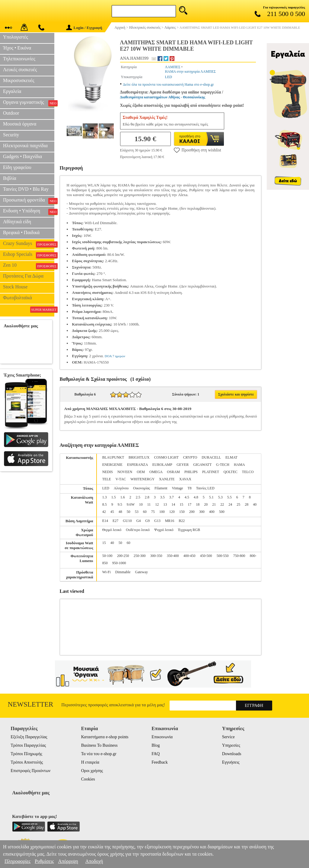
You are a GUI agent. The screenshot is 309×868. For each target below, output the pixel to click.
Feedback (160, 762)
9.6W (131, 504)
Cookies (88, 779)
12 (157, 504)
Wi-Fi (107, 572)
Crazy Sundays (29, 244)
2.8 (147, 497)
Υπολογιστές (16, 37)
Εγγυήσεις (231, 762)
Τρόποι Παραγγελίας (28, 745)
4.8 (196, 497)
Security (11, 135)
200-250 (123, 556)
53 (137, 512)
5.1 (211, 497)
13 (165, 504)
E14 (105, 521)
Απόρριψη (68, 861)
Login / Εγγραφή (84, 28)
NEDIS (108, 472)
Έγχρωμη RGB (189, 530)
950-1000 (119, 563)
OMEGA (156, 472)
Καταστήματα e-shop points (105, 737)
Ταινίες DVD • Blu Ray (26, 189)
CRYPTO (190, 457)
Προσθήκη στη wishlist (198, 150)
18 (198, 504)
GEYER (183, 465)
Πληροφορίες (18, 861)
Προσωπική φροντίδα (29, 201)
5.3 (220, 497)
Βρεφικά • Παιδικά (21, 232)
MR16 (170, 521)
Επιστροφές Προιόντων (30, 771)
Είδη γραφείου (17, 167)
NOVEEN (125, 472)
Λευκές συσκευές (20, 70)
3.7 (172, 497)
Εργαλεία (12, 91)
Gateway (141, 572)
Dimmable (123, 572)
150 (182, 512)
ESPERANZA (137, 465)
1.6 (123, 497)
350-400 (173, 556)
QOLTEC (231, 472)
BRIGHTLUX (139, 457)
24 (230, 504)
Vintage (177, 488)
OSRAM (173, 472)
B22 (182, 521)
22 (222, 504)
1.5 (114, 497)
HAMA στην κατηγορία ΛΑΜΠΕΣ (191, 72)
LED (169, 77)
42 (104, 512)
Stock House (15, 287)
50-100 (107, 556)
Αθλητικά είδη (17, 222)
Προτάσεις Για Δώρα (23, 276)
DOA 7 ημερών (115, 356)
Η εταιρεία (90, 762)
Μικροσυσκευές (19, 80)
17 (190, 504)
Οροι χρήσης (92, 771)
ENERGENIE (112, 465)
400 (212, 512)
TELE (107, 479)
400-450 (190, 556)
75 (153, 512)
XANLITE (167, 479)
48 (120, 512)
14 (173, 504)
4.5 (187, 497)
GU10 (127, 521)
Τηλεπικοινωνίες (19, 59)
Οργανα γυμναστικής (29, 103)
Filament (161, 488)
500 (222, 512)
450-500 (206, 556)
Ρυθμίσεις (44, 861)
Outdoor (11, 113)
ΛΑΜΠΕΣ (173, 67)
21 (214, 504)
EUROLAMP (162, 465)
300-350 (156, 556)
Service (228, 737)
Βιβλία (10, 178)
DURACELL (211, 457)
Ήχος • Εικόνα (17, 48)
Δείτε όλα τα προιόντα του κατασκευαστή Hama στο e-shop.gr (168, 84)
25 (238, 504)
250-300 (140, 556)
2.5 (138, 497)
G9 (147, 521)
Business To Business (99, 745)
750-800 (239, 556)
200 (192, 512)
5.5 (229, 497)
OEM (141, 472)
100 (162, 512)
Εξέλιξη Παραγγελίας (29, 737)
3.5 (162, 497)
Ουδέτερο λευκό (138, 530)
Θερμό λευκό (112, 530)
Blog (156, 745)
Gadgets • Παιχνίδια (22, 156)
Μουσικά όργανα (20, 124)
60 (145, 512)
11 (149, 504)
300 (202, 512)
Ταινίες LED (205, 488)
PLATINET (211, 472)
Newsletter (31, 704)
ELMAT (231, 457)
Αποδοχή (94, 861)
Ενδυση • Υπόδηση (29, 211)
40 (255, 504)
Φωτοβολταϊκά (18, 298)
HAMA (239, 465)
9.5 (120, 504)
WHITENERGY (142, 479)
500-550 (223, 556)
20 (206, 504)
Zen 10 (29, 266)
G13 (157, 521)
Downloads (232, 754)
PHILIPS (191, 472)
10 (141, 504)
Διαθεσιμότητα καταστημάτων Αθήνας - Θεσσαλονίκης (163, 97)
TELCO (248, 472)
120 (172, 512)
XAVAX (185, 479)
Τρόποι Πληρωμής (26, 754)
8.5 (105, 504)
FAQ (156, 754)
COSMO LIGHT (166, 457)
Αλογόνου (121, 488)
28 (247, 504)
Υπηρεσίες (231, 745)
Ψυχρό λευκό (164, 530)
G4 (139, 521)
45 (112, 512)
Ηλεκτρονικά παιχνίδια (25, 146)
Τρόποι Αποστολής (27, 762)
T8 (189, 488)
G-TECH (223, 465)
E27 (115, 521)
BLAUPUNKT (113, 457)
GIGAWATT (202, 465)
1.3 (105, 497)
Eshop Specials (29, 255)
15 (181, 504)
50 (129, 512)
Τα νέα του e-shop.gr (99, 754)
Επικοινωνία (162, 737)
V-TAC (121, 479)
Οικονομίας (142, 488)
